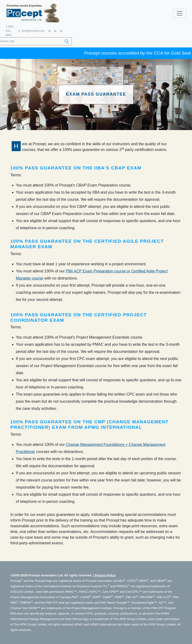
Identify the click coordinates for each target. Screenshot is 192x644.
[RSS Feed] (61, 31)
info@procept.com (33, 31)
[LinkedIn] (55, 31)
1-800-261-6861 (10, 31)
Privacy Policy (105, 575)
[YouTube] (49, 31)
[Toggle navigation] (180, 13)
